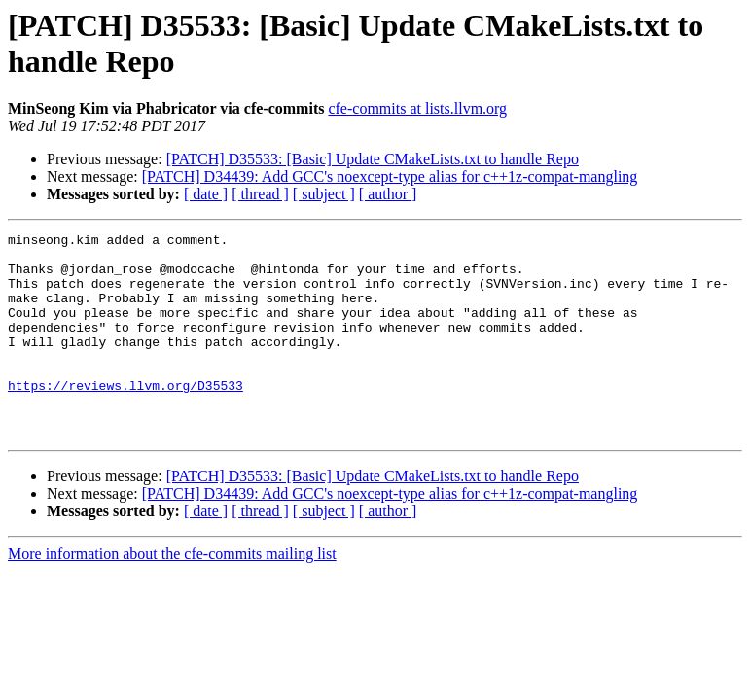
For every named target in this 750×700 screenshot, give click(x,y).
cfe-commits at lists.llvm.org (417, 108)
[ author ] (388, 194)
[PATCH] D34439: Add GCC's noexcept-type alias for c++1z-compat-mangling (390, 176)
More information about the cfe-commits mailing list (172, 595)
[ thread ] (260, 194)
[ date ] (206, 194)
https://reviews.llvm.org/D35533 (125, 417)
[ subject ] (324, 194)
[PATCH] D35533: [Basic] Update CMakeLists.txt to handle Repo (373, 159)
